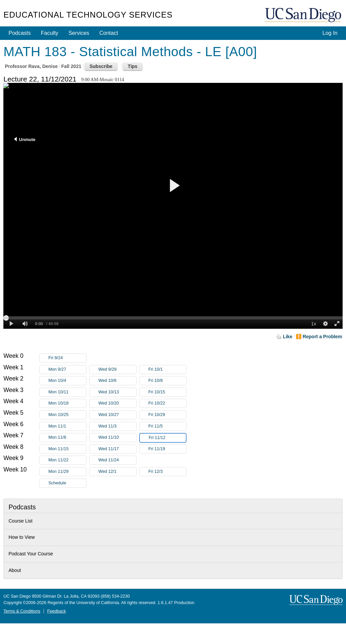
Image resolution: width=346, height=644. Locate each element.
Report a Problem (323, 337)
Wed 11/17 (117, 449)
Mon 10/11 (67, 392)
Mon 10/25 (67, 415)
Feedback (57, 611)
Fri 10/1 (167, 370)
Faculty (50, 33)
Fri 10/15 (167, 392)
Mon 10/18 (67, 403)
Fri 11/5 (167, 426)
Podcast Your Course (31, 554)
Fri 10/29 (167, 415)
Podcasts (20, 33)
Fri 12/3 (167, 472)
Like (288, 337)
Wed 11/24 (117, 460)
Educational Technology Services (88, 15)
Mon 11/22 (67, 460)
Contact (109, 33)
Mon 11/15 (67, 449)
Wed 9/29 (117, 370)
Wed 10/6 (117, 381)
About (15, 570)
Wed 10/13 (117, 392)
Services (79, 33)
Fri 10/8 (167, 381)
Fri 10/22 (167, 403)
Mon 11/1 (67, 426)
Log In (330, 33)
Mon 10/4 (67, 381)
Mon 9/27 (67, 370)
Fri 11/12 (167, 438)
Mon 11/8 (67, 438)
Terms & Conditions (22, 611)
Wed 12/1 (117, 472)
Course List (20, 521)
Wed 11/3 (117, 426)
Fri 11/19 (167, 449)
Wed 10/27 (117, 415)
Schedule (57, 483)
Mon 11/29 (67, 472)
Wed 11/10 (117, 438)
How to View (22, 537)
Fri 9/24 (67, 358)
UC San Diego (304, 15)
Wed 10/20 (117, 403)
